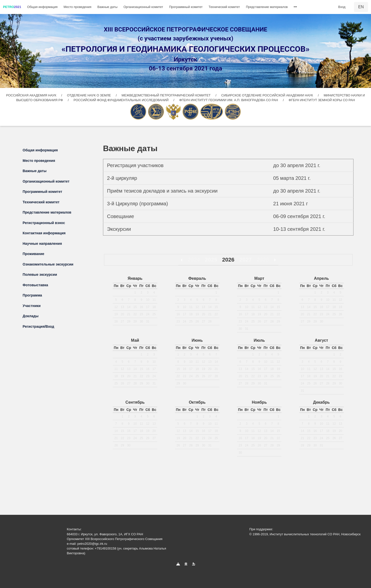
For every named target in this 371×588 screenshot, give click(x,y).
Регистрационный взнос (44, 223)
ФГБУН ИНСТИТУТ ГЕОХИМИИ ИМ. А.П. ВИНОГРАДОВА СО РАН (229, 100)
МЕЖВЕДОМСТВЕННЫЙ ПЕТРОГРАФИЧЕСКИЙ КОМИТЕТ (166, 95)
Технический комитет (224, 7)
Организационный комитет (143, 7)
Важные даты (107, 7)
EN (361, 7)
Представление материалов (267, 7)
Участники (32, 306)
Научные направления (42, 244)
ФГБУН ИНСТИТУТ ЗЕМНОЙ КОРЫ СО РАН (322, 100)
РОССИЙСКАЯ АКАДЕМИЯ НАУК (31, 95)
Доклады (31, 316)
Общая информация (42, 7)
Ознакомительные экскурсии (48, 264)
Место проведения (77, 7)
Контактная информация (44, 233)
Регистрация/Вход (38, 326)
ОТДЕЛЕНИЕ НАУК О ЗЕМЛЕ (89, 95)
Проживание (34, 254)
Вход (342, 7)
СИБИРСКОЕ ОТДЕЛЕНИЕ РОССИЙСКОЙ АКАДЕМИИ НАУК (267, 95)
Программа (32, 295)
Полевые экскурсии (40, 275)
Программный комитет (186, 7)
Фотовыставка (35, 285)
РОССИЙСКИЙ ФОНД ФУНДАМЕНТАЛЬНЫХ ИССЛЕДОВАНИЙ (121, 100)
